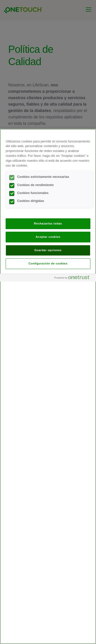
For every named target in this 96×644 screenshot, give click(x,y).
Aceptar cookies (48, 237)
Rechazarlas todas (48, 223)
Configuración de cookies (48, 263)
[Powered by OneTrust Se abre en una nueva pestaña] (74, 278)
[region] (48, 386)
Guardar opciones (48, 250)
